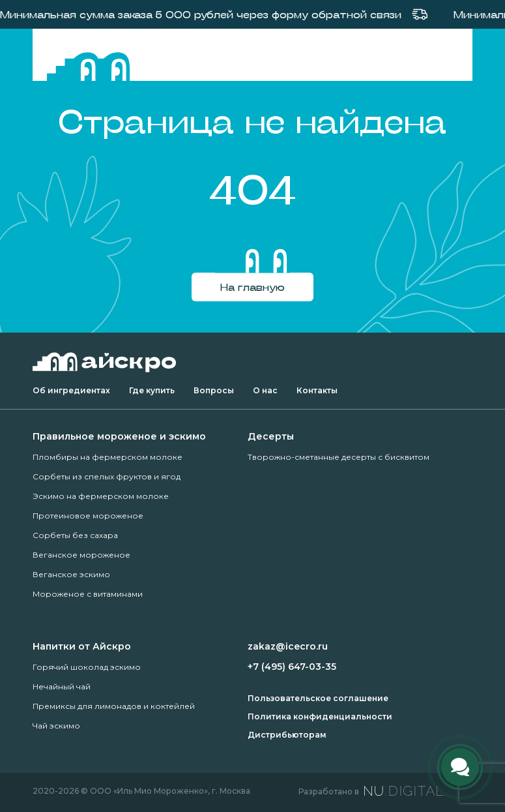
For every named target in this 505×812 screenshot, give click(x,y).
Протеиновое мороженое (88, 516)
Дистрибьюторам (287, 735)
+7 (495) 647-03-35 (292, 667)
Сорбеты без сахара (75, 535)
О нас (265, 390)
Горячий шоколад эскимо (87, 667)
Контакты (317, 390)
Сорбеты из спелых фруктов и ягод (107, 476)
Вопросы (214, 390)
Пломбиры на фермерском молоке (108, 457)
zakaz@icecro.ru (288, 646)
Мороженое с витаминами (88, 594)
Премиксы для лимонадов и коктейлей (114, 706)
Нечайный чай (62, 686)
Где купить (152, 390)
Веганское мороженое (81, 555)
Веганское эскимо (71, 574)
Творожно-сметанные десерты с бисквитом (339, 457)
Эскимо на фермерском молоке (101, 496)
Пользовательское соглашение (318, 698)
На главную (252, 287)
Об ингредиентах (71, 390)
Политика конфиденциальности (320, 716)
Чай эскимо (56, 726)
